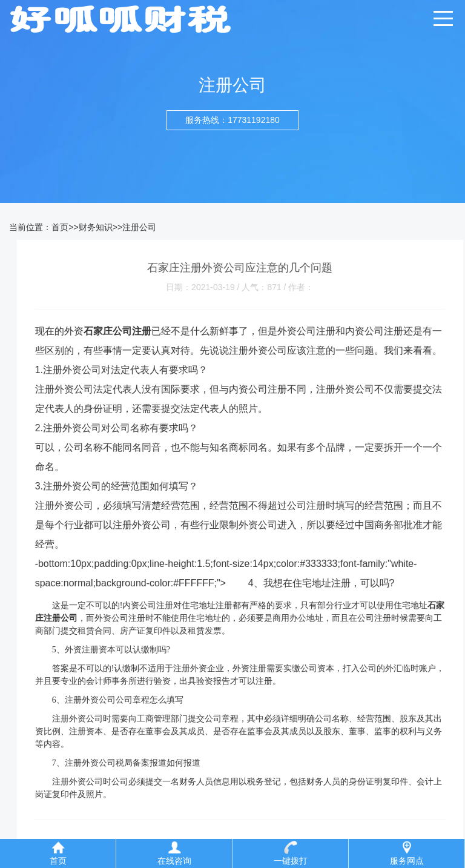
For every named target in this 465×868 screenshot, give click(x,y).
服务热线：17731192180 (232, 120)
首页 (60, 227)
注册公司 (139, 227)
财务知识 (96, 227)
